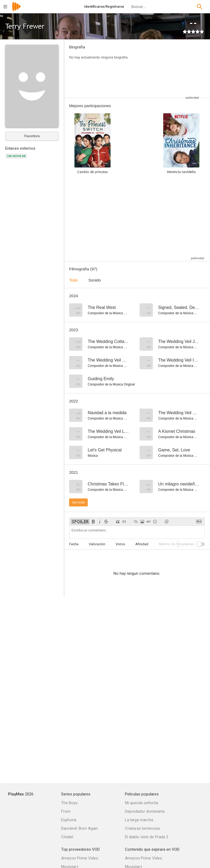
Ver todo (78, 502)
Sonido (95, 280)
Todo (73, 280)
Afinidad (142, 544)
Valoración (97, 544)
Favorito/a (32, 136)
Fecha (74, 544)
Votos (120, 544)
